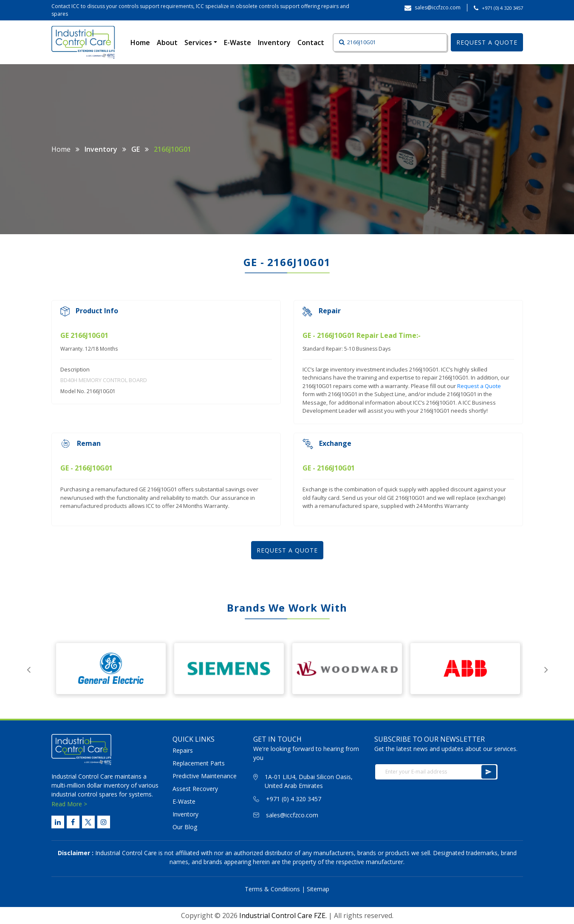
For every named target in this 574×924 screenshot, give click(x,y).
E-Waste (238, 43)
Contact (311, 43)
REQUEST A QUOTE (487, 42)
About (167, 43)
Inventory (274, 43)
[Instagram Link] (104, 822)
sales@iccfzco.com (292, 815)
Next (546, 669)
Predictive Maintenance (205, 776)
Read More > (69, 804)
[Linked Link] (58, 822)
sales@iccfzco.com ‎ (438, 7)
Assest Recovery (195, 789)
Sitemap (318, 889)
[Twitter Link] (88, 822)
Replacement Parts (199, 763)
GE (136, 149)
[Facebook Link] (73, 822)
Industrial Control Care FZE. (283, 915)
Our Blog (185, 827)
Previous (29, 669)
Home (142, 42)
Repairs (183, 750)
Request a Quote (479, 386)
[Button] (339, 43)
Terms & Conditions (272, 889)
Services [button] (199, 43)
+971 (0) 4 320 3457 (502, 8)
